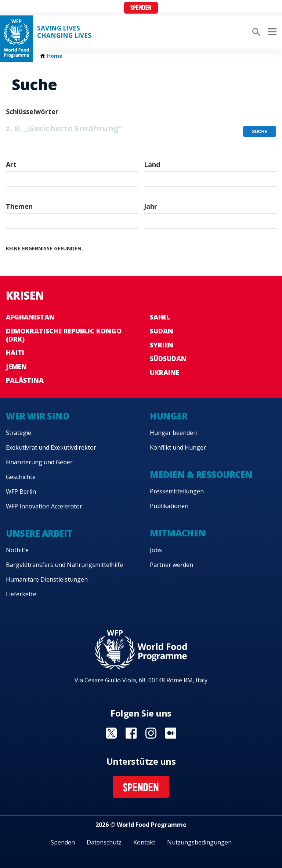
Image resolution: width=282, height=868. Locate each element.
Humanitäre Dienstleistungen (47, 579)
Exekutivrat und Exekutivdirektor (51, 447)
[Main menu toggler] (271, 32)
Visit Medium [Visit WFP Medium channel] (171, 733)
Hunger (169, 416)
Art (11, 164)
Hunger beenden (173, 433)
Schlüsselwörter (32, 111)
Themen (19, 206)
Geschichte (21, 477)
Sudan (162, 331)
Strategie (19, 433)
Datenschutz (104, 842)
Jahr (151, 206)
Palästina (25, 380)
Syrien (162, 345)
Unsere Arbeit (39, 533)
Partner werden (171, 565)
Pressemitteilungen (177, 491)
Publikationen (169, 506)
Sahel (160, 317)
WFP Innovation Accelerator (44, 506)
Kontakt (144, 842)
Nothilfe (17, 550)
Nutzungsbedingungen (199, 842)
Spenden (141, 8)
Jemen (16, 367)
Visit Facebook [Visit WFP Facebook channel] (131, 733)
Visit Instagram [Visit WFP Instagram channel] (151, 733)
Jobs (156, 550)
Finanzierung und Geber (39, 462)
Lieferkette (21, 594)
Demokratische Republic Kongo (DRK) (64, 335)
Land (152, 164)
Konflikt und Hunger (178, 447)
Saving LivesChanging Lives (64, 32)
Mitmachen (178, 533)
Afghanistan (30, 317)
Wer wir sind (37, 416)
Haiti (15, 353)
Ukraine (164, 372)
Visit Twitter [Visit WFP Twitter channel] (111, 733)
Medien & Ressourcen (201, 474)
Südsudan (168, 358)
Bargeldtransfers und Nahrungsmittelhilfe (64, 565)
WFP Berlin (21, 492)
